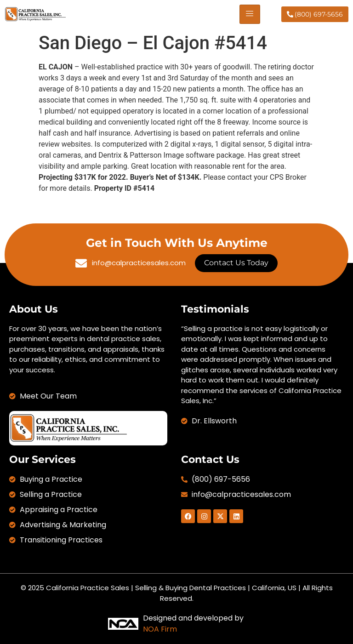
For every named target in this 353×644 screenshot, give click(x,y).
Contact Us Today (236, 263)
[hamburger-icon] (250, 14)
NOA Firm (160, 629)
